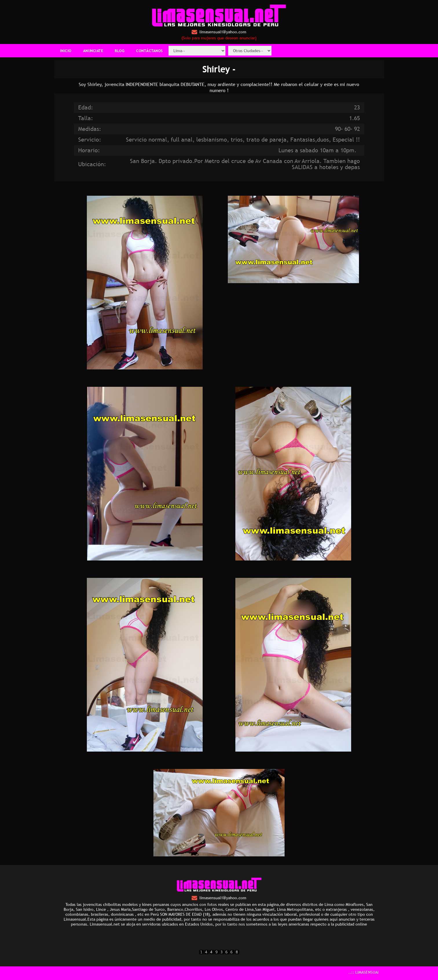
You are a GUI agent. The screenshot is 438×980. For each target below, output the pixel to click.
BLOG (120, 51)
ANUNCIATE (93, 51)
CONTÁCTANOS (149, 51)
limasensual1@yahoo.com (219, 32)
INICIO (66, 51)
